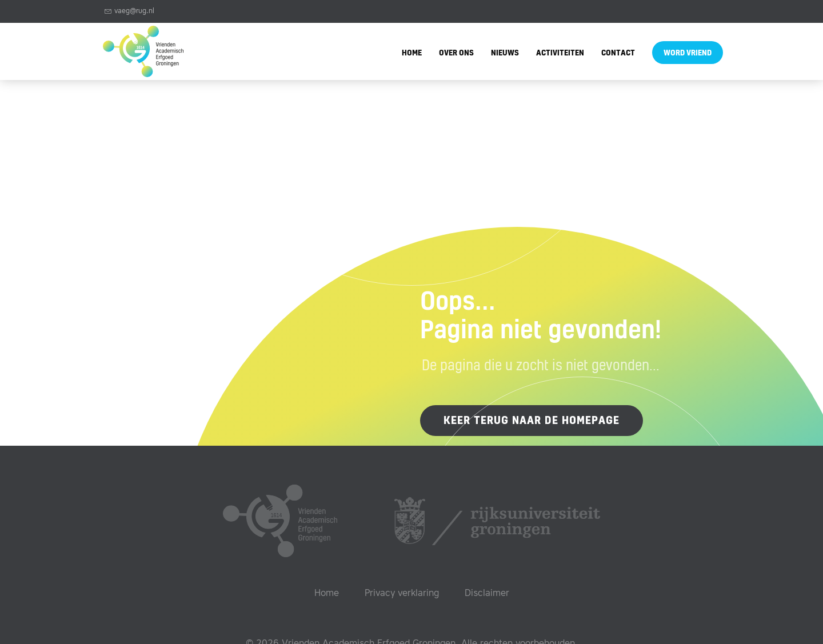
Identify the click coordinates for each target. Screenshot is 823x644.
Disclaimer (487, 594)
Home (412, 53)
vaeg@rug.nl (129, 11)
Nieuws (505, 53)
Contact (618, 53)
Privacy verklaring (402, 594)
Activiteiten (560, 53)
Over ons (456, 53)
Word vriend (688, 53)
